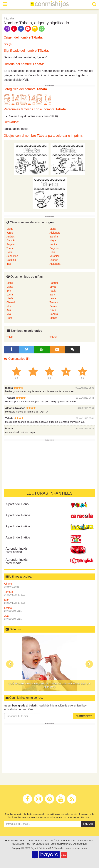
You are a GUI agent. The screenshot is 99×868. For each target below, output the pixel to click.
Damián (11, 240)
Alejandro (55, 233)
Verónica (55, 256)
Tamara (54, 302)
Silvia (53, 287)
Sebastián (12, 256)
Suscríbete (84, 716)
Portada (11, 841)
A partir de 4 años (18, 515)
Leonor (54, 260)
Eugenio (54, 248)
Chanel (11, 302)
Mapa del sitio (86, 841)
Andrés (11, 237)
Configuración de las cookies (69, 844)
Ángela (11, 244)
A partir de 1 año (17, 504)
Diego (10, 229)
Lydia (10, 252)
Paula (53, 291)
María (10, 298)
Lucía (10, 295)
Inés (9, 264)
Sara (52, 295)
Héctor (53, 244)
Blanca (54, 318)
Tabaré (54, 337)
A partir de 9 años (18, 537)
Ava (9, 310)
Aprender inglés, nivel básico (17, 550)
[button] (10, 664)
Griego (8, 44)
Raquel (54, 283)
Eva (9, 291)
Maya (53, 240)
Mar (9, 306)
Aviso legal (27, 841)
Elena (53, 229)
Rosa (10, 318)
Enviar (88, 824)
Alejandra (55, 264)
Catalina (11, 260)
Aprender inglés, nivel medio (17, 561)
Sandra (54, 237)
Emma (53, 306)
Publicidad (42, 841)
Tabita (10, 337)
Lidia (52, 252)
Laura (53, 298)
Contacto (18, 844)
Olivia (53, 310)
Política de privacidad (63, 841)
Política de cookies (37, 844)
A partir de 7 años (18, 526)
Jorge (10, 233)
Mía (9, 314)
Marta (10, 287)
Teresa (10, 248)
